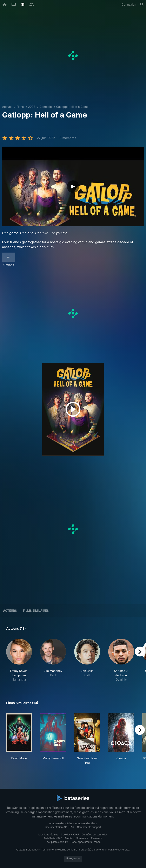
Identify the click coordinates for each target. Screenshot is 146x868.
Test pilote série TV (57, 842)
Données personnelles (94, 834)
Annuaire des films (86, 823)
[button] (19, 660)
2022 (32, 107)
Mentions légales (48, 834)
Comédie (46, 107)
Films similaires (36, 611)
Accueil (7, 107)
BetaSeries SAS (53, 838)
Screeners (82, 838)
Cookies (66, 834)
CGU (76, 834)
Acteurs (10, 611)
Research (96, 838)
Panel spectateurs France (86, 842)
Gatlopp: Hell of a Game (72, 107)
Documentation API (56, 827)
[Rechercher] (142, 5)
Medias (69, 838)
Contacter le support (89, 827)
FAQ (72, 827)
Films (20, 107)
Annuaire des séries (61, 823)
